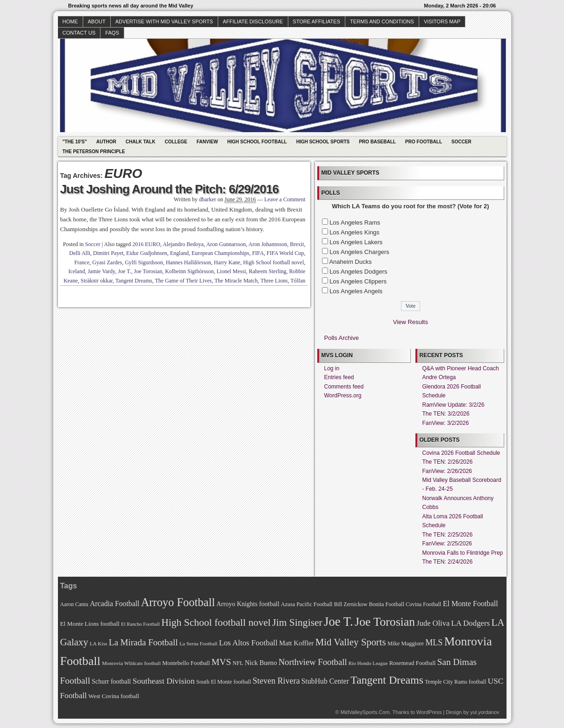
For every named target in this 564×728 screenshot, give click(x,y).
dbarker (208, 199)
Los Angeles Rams (355, 223)
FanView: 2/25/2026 (447, 544)
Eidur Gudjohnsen (147, 253)
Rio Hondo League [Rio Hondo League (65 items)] (368, 663)
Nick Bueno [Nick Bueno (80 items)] (261, 663)
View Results (411, 322)
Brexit (297, 244)
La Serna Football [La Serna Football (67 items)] (199, 643)
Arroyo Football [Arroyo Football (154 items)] (178, 602)
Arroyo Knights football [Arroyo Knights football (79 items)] (248, 604)
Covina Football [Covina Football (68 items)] (423, 604)
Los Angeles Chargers (359, 252)
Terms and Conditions (382, 21)
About (97, 21)
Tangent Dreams (134, 281)
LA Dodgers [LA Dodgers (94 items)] (470, 623)
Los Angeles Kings (354, 232)
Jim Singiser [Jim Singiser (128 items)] (297, 622)
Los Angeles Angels (356, 291)
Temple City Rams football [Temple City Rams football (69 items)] (455, 682)
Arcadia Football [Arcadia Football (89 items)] (114, 604)
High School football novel (273, 262)
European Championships (221, 253)
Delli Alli (80, 253)
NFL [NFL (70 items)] (238, 663)
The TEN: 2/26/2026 (448, 462)
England (179, 253)
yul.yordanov (485, 712)
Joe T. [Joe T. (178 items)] (339, 622)
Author (106, 142)
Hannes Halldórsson (189, 262)
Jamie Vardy (102, 271)
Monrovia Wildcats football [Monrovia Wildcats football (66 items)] (131, 663)
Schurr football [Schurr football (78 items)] (111, 682)
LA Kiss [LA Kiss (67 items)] (99, 643)
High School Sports (323, 142)
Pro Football (424, 142)
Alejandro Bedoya (183, 244)
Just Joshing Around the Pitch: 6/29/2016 (170, 189)
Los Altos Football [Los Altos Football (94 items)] (248, 643)
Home (70, 21)
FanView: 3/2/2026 (446, 423)
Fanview (207, 142)
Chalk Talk (141, 142)
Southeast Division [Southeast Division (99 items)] (164, 681)
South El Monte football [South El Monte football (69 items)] (224, 682)
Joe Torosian (148, 271)
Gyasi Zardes (107, 262)
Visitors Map (442, 21)
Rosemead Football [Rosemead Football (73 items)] (412, 663)
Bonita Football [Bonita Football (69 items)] (386, 604)
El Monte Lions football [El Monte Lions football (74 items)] (90, 624)
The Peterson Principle (94, 152)
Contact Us (79, 33)
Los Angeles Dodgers (358, 272)
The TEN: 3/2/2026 (446, 414)
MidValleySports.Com (365, 712)
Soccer (461, 142)
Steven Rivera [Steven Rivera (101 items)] (276, 681)
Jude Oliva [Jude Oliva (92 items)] (433, 623)
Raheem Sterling (268, 271)
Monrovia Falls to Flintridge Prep (463, 553)
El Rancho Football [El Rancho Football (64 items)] (140, 624)
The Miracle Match (236, 281)
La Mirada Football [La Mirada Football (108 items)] (143, 642)
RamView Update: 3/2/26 (453, 405)
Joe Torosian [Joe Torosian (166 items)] (385, 622)
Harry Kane (227, 262)
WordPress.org (343, 396)
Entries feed (339, 377)
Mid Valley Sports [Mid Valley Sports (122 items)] (351, 642)
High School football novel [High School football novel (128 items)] (216, 622)
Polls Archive (342, 338)
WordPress (429, 712)
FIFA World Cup (286, 253)
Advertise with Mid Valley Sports (164, 21)
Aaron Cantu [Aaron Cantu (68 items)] (74, 604)
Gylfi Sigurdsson (144, 262)
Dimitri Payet (108, 253)
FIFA (258, 253)
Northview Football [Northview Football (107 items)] (313, 662)
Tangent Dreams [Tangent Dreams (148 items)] (387, 680)
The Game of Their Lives (183, 281)
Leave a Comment (285, 199)
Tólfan (298, 281)
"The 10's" (75, 142)
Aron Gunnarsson (226, 244)
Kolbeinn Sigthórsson (189, 271)
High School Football (257, 142)
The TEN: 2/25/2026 (448, 535)
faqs (112, 33)
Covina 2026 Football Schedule (461, 453)
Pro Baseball (377, 142)
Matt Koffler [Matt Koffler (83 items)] (296, 643)
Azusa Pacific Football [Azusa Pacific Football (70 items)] (307, 604)
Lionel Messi (232, 271)
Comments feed (344, 387)
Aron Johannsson (268, 244)
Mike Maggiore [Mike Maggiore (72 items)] (406, 643)
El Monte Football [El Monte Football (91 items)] (471, 604)
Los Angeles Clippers (358, 281)
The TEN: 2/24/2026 (448, 562)
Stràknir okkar (97, 281)
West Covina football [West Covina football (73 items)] (114, 696)
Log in (332, 368)
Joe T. (124, 271)
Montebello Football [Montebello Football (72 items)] (186, 663)
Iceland (76, 271)
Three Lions (274, 281)
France (82, 262)
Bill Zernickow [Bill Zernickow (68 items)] (351, 604)
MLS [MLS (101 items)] (434, 643)
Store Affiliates (317, 21)
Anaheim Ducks (350, 262)
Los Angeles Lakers (356, 242)
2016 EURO (146, 244)
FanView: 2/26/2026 (447, 471)
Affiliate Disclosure (253, 21)
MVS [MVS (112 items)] (221, 662)
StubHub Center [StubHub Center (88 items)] (325, 681)
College (176, 142)
